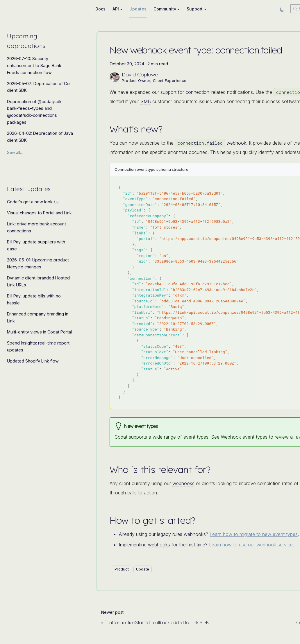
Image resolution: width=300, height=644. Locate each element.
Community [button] (165, 9)
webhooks (183, 483)
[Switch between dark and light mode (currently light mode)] (282, 9)
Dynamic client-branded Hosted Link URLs (38, 281)
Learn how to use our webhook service (251, 545)
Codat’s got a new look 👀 (33, 202)
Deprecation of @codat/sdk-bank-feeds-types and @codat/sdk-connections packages (35, 112)
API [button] (116, 9)
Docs (100, 9)
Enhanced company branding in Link (38, 317)
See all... (15, 152)
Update (143, 569)
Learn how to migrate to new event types (254, 534)
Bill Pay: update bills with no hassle (34, 299)
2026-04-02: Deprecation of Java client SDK (40, 137)
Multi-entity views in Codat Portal (39, 332)
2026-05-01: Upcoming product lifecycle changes (38, 263)
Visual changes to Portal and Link (39, 213)
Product (122, 569)
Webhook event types (244, 437)
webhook (236, 143)
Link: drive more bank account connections (36, 227)
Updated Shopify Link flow (33, 361)
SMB (146, 101)
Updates (138, 9)
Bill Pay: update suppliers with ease (36, 245)
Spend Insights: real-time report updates (38, 346)
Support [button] (195, 9)
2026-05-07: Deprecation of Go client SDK (38, 87)
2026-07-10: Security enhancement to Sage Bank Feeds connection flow (34, 66)
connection (197, 92)
